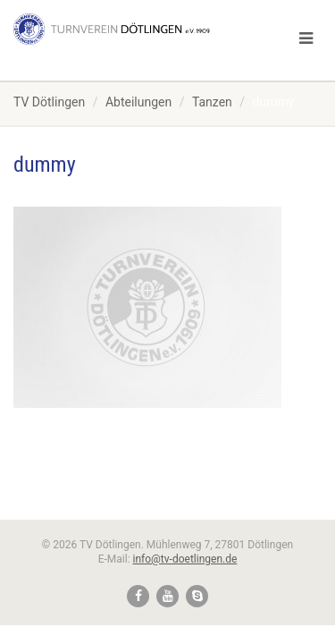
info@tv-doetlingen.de (185, 559)
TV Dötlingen (49, 102)
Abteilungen (138, 102)
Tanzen (212, 102)
